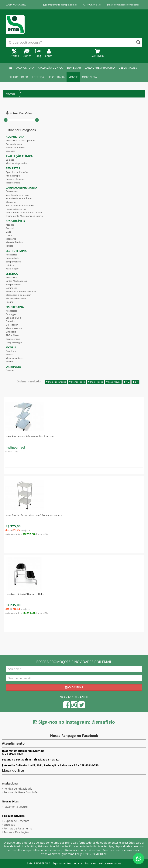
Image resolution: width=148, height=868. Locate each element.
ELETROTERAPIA (19, 77)
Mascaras (11, 202)
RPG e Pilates (13, 335)
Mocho (9, 362)
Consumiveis (12, 258)
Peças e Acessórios (16, 209)
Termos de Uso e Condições (21, 792)
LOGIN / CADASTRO (16, 5)
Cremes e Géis (13, 318)
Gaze (8, 232)
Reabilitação (12, 269)
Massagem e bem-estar (18, 295)
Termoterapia (13, 339)
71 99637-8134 (92, 5)
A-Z (127, 382)
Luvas (9, 235)
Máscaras (11, 239)
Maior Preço (95, 382)
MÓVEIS (73, 77)
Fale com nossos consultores (123, 5)
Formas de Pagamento (18, 828)
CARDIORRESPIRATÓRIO (100, 68)
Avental (10, 228)
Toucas (9, 246)
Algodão (10, 225)
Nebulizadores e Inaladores (20, 205)
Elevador (10, 321)
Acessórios (11, 255)
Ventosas (10, 151)
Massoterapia (13, 183)
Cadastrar (74, 687)
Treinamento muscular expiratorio (24, 212)
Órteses (10, 370)
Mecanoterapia (14, 328)
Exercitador (12, 325)
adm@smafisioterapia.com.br (60, 5)
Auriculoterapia (14, 144)
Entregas (9, 825)
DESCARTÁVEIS (128, 68)
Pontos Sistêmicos (15, 147)
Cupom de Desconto (17, 821)
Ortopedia (11, 332)
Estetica (10, 265)
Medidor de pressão (16, 163)
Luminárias (12, 288)
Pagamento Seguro (16, 807)
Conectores (12, 191)
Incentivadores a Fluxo (17, 195)
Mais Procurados (56, 382)
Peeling (10, 302)
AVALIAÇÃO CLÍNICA (50, 68)
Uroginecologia (14, 342)
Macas (9, 355)
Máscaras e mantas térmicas (21, 291)
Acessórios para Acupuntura (21, 140)
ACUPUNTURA (25, 68)
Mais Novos (113, 382)
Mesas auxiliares (15, 358)
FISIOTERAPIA (56, 77)
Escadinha (11, 351)
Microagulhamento (16, 298)
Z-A (135, 382)
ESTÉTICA (38, 77)
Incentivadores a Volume (19, 198)
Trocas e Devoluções (17, 832)
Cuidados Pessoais (15, 179)
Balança (10, 160)
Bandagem (11, 314)
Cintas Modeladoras (16, 281)
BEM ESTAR (74, 68)
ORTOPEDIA (89, 77)
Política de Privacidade (18, 789)
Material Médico (14, 242)
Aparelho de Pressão (17, 172)
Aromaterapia (13, 176)
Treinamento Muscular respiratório (24, 216)
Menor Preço (77, 382)
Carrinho (97, 54)
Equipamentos (13, 262)
